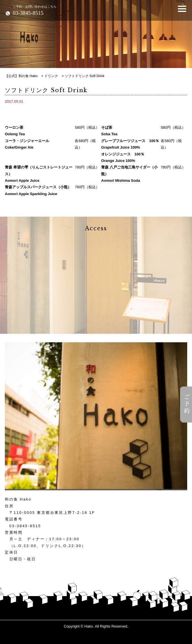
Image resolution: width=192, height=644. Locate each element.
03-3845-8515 (25, 526)
